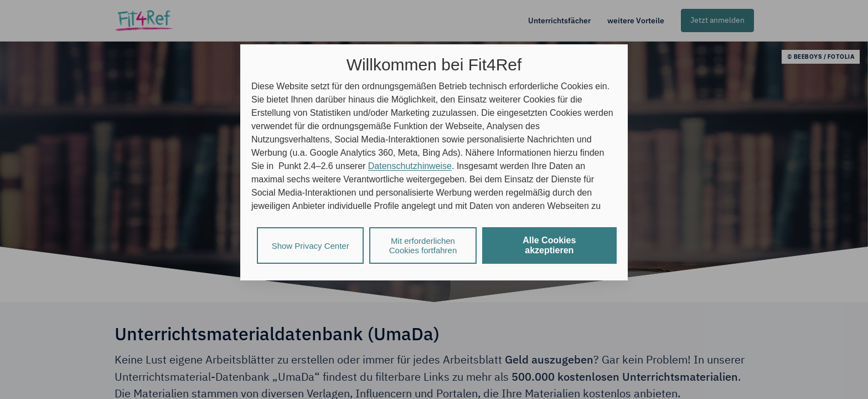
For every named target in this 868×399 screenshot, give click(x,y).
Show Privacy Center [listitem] (311, 246)
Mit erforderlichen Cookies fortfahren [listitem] (423, 245)
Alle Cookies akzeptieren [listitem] (549, 245)
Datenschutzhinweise (410, 166)
